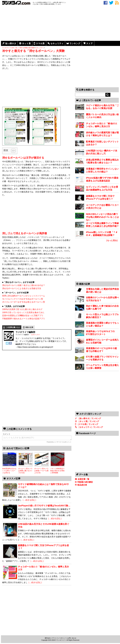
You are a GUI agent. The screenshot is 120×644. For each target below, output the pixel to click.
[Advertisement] (60, 23)
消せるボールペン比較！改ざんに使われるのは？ (24, 285)
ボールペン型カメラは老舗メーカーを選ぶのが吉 (41, 471)
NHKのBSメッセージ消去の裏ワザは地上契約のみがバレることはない (102, 217)
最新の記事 (29, 327)
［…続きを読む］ (29, 500)
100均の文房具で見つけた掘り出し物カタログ (22, 309)
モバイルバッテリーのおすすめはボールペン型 (23, 299)
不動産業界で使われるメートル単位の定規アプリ (24, 319)
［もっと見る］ (112, 240)
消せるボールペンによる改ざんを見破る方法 (22, 288)
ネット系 (26, 44)
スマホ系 (40, 44)
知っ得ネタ (11, 44)
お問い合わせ (72, 638)
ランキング (75, 44)
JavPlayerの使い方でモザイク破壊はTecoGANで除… (44, 506)
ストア (89, 44)
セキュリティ (57, 44)
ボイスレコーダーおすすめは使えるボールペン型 (24, 302)
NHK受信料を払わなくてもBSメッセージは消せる (9, 471)
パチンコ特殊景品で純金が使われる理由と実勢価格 (57, 471)
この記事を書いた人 (13, 327)
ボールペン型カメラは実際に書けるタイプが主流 (25, 471)
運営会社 (48, 638)
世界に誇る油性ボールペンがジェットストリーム (24, 296)
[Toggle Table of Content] (12, 151)
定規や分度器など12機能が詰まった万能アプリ (23, 315)
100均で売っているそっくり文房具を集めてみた (23, 312)
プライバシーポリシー (59, 638)
